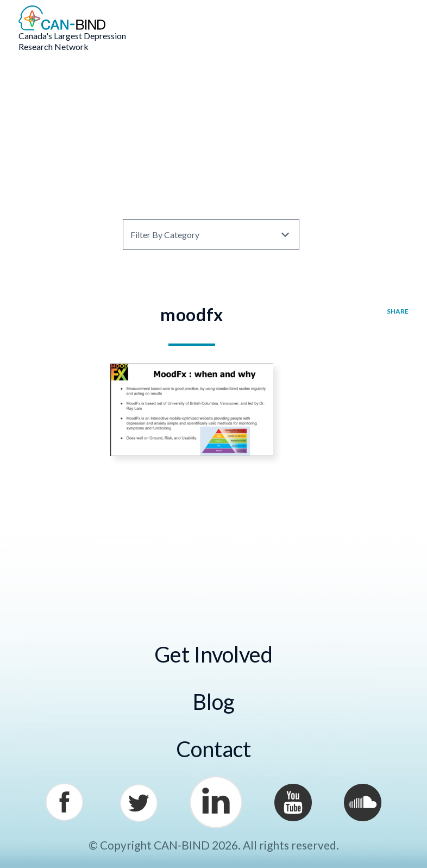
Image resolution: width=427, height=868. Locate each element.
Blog (214, 702)
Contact (213, 749)
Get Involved (213, 654)
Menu (393, 20)
